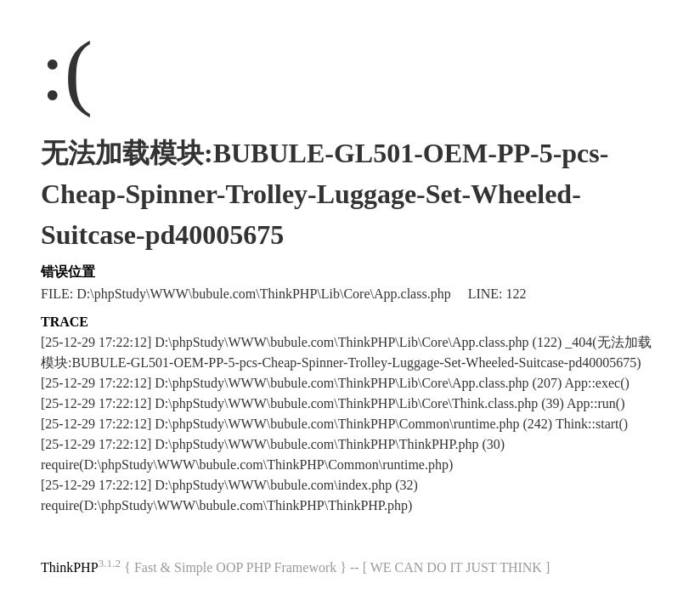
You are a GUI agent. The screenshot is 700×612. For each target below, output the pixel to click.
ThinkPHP (70, 567)
